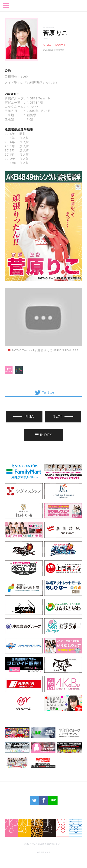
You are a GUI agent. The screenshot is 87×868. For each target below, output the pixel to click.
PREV (24, 416)
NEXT (63, 416)
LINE (53, 800)
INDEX (43, 435)
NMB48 (37, 828)
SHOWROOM (19, 370)
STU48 (76, 828)
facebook (44, 800)
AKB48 (11, 828)
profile (9, 370)
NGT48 (63, 828)
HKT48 (50, 828)
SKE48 (24, 828)
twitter (34, 800)
